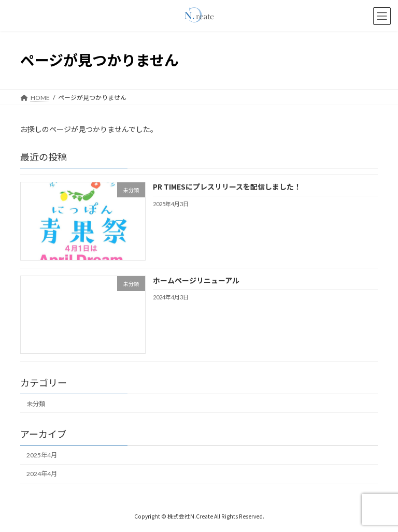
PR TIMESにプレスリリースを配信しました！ (227, 186)
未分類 (36, 403)
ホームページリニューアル (196, 280)
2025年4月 (42, 455)
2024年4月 (42, 474)
